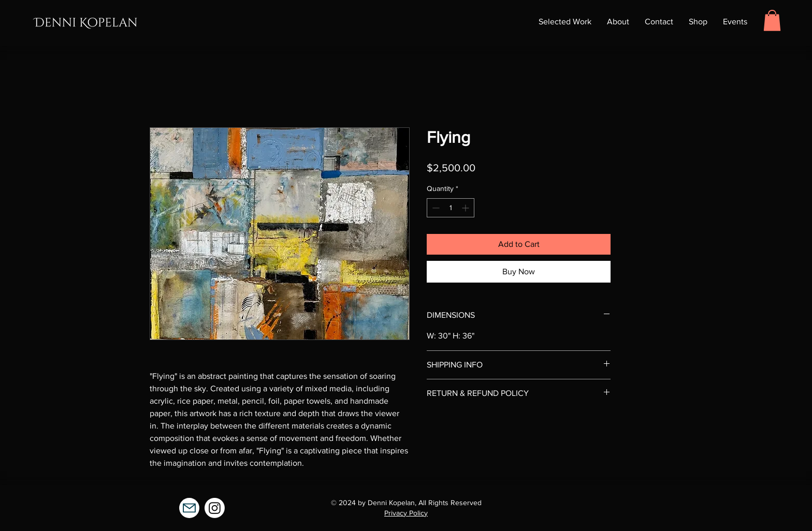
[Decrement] (435, 208)
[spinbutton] (451, 208)
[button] (772, 20)
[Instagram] (215, 508)
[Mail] (189, 508)
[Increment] (466, 208)
